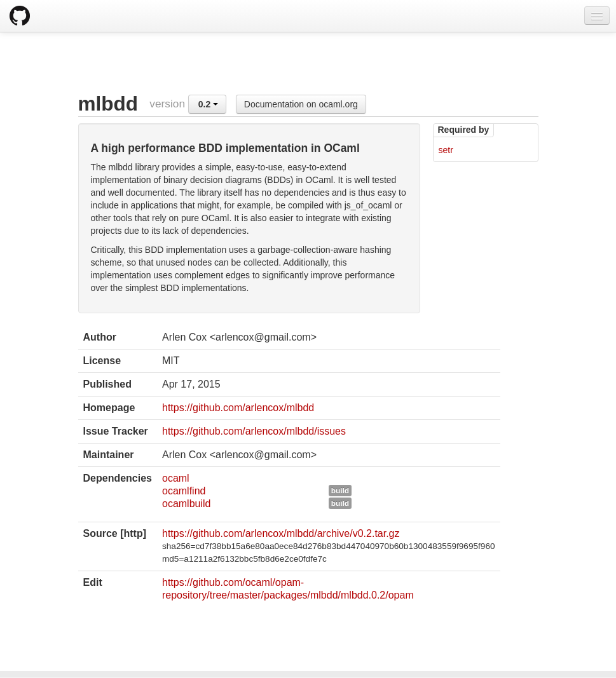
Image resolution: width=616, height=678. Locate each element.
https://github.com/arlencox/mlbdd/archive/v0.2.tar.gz (281, 533)
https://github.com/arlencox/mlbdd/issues (254, 431)
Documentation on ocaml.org (301, 104)
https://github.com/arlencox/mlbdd (238, 408)
